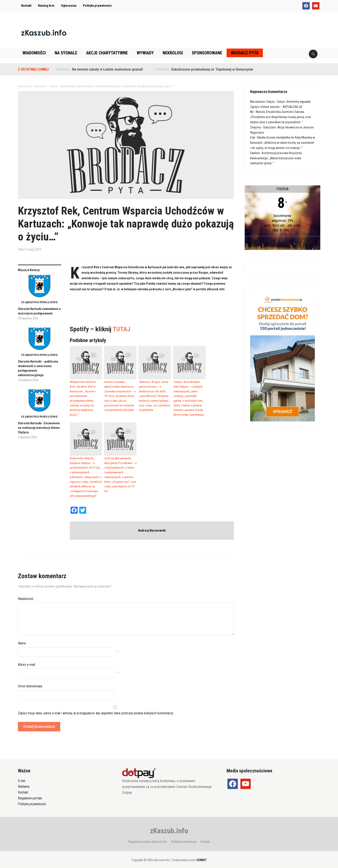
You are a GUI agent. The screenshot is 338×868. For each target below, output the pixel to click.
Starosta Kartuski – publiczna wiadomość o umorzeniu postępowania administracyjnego (38, 368)
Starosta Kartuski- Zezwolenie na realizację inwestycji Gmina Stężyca (39, 428)
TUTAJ (122, 329)
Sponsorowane (207, 53)
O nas (22, 777)
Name (22, 640)
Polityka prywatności (97, 6)
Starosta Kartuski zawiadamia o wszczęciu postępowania (39, 311)
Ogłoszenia (69, 6)
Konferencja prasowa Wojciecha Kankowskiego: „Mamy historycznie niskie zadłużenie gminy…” (276, 158)
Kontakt (26, 6)
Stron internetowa (30, 683)
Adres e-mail (26, 661)
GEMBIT (202, 857)
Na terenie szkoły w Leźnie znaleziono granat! (107, 69)
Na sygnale (66, 53)
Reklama (24, 783)
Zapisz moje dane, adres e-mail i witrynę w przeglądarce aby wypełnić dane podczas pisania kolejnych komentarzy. (96, 710)
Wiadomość (26, 595)
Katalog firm (46, 6)
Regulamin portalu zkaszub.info (148, 838)
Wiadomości (34, 53)
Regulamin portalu (30, 795)
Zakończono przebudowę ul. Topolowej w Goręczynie (212, 69)
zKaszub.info (169, 827)
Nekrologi (173, 53)
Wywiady (145, 53)
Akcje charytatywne (107, 53)
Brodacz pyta (245, 53)
